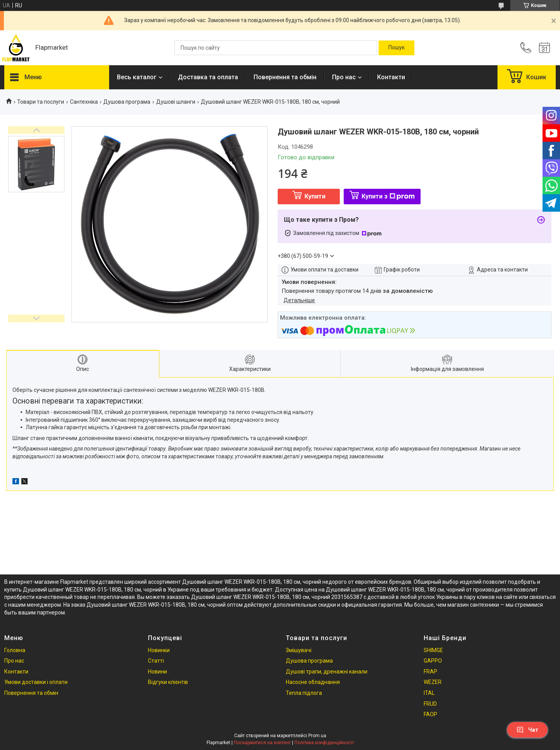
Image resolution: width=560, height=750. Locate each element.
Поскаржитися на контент (262, 743)
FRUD (430, 704)
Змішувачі (299, 650)
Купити (315, 196)
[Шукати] (397, 48)
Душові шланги (176, 102)
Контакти (391, 77)
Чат (527, 730)
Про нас (344, 77)
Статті (156, 661)
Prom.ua (317, 736)
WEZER (433, 682)
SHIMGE (433, 650)
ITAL (429, 693)
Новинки (159, 650)
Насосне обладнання (313, 682)
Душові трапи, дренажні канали (327, 672)
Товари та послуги (41, 102)
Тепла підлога (304, 693)
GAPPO (433, 661)
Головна (15, 650)
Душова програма (127, 102)
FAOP (430, 714)
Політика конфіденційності (324, 743)
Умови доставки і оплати (36, 682)
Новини (157, 672)
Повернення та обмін (285, 77)
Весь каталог (137, 77)
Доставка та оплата (208, 77)
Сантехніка (84, 102)
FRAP (430, 672)
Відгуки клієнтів (168, 682)
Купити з (388, 196)
